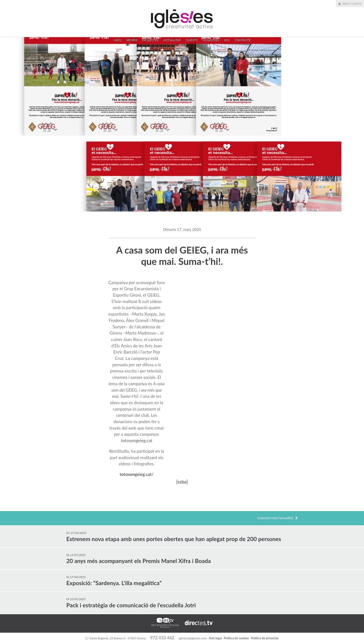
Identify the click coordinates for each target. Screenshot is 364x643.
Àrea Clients (350, 4)
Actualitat (172, 40)
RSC (227, 40)
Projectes (150, 40)
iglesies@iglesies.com (193, 638)
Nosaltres (211, 40)
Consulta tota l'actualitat (277, 518)
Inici (117, 40)
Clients (191, 40)
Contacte (242, 40)
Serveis (132, 40)
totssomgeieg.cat (136, 441)
